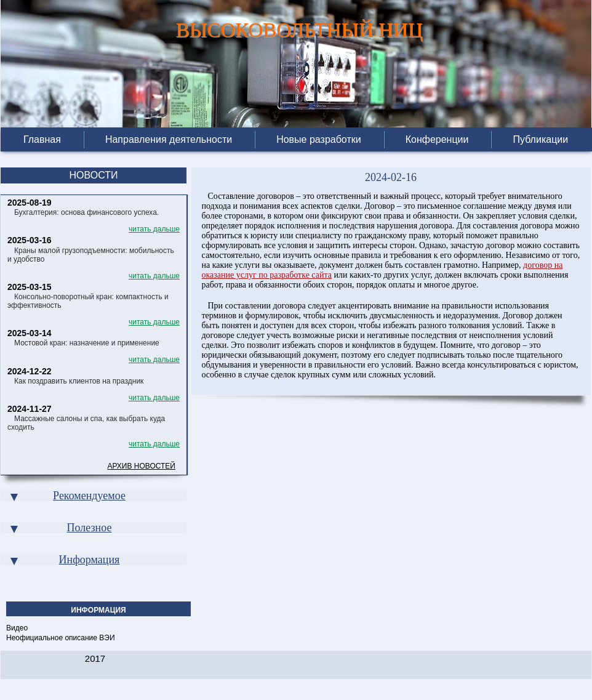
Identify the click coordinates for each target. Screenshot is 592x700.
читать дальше (154, 229)
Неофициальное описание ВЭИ (61, 638)
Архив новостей (141, 466)
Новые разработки (319, 140)
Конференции (437, 140)
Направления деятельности (169, 140)
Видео (17, 628)
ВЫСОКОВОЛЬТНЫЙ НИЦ (299, 27)
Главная (42, 140)
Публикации (540, 140)
